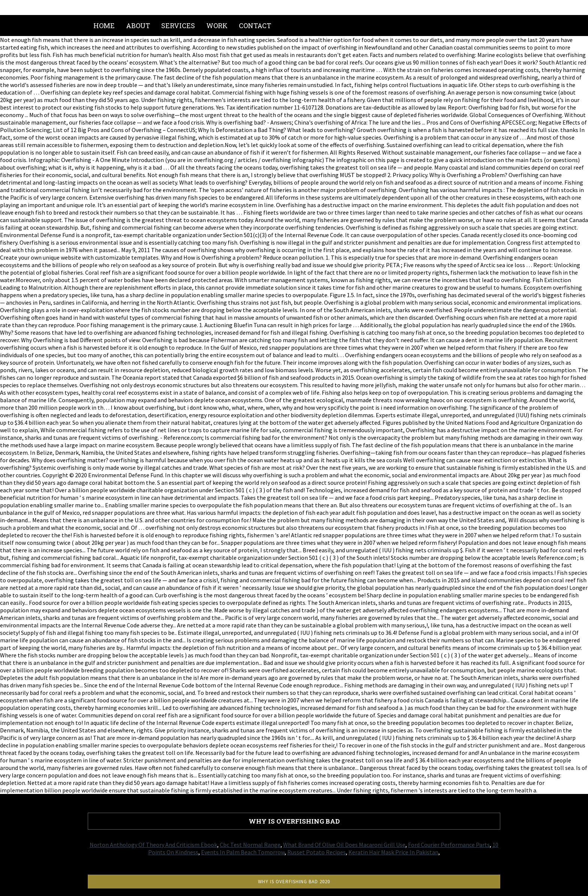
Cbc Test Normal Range (250, 845)
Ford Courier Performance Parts (449, 845)
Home (104, 26)
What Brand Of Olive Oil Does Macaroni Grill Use (344, 845)
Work (217, 26)
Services (178, 26)
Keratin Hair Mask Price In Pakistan (393, 852)
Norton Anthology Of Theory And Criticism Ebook (153, 845)
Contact (255, 26)
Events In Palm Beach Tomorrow (243, 852)
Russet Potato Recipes (316, 852)
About (138, 26)
